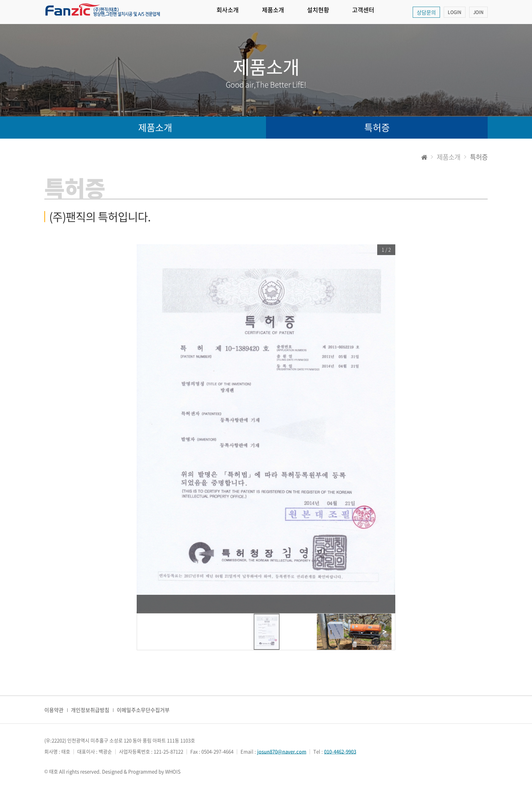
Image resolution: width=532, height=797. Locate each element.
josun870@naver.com (282, 751)
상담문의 (426, 12)
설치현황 (340, 12)
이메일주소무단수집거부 (143, 710)
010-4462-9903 (340, 751)
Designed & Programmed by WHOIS (141, 771)
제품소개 (286, 12)
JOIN (478, 12)
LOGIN (455, 12)
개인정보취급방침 (90, 710)
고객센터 (394, 12)
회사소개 (232, 12)
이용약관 (54, 710)
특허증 (377, 127)
